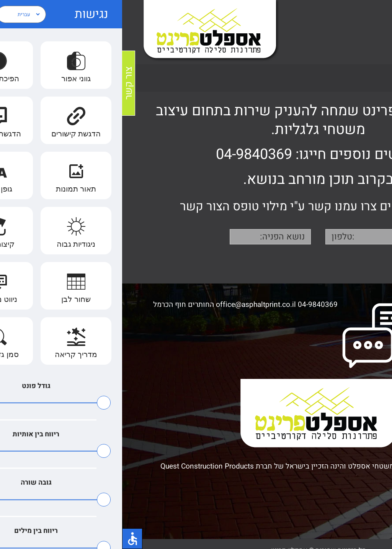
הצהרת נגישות (359, 493)
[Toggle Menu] (375, 32)
